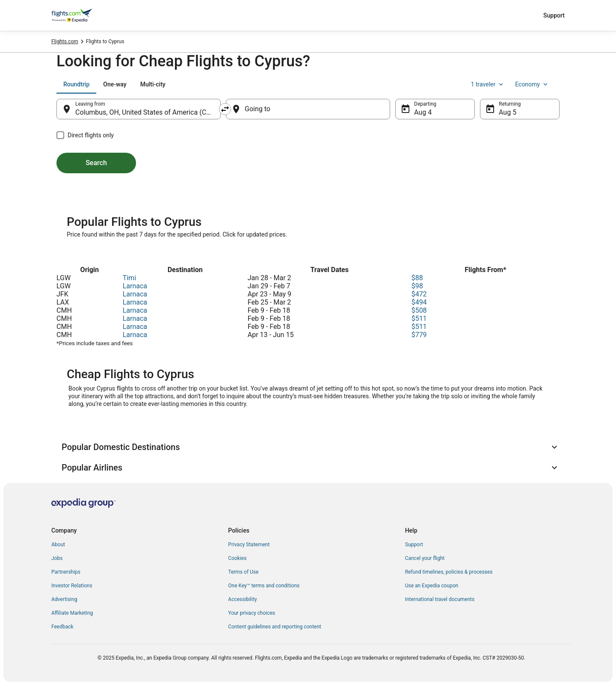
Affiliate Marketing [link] (72, 613)
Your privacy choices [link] (252, 613)
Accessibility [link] (242, 599)
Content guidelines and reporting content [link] (274, 627)
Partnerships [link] (66, 572)
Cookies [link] (237, 558)
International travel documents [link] (440, 599)
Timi (129, 278)
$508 (419, 310)
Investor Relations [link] (72, 586)
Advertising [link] (64, 599)
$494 (419, 302)
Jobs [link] (57, 558)
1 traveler (488, 84)
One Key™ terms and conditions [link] (264, 586)
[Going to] (308, 109)
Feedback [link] (62, 627)
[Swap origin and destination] (225, 109)
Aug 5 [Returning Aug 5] (508, 112)
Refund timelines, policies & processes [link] (449, 572)
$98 (417, 286)
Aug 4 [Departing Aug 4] (423, 112)
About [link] (58, 545)
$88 (417, 278)
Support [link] (414, 545)
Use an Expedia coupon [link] (432, 586)
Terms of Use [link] (243, 572)
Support (554, 15)
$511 (419, 318)
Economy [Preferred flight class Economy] (532, 84)
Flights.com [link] (65, 41)
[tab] (76, 84)
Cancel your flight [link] (425, 558)
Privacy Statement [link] (249, 545)
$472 (419, 294)
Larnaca (135, 286)
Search (96, 163)
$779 (419, 335)
